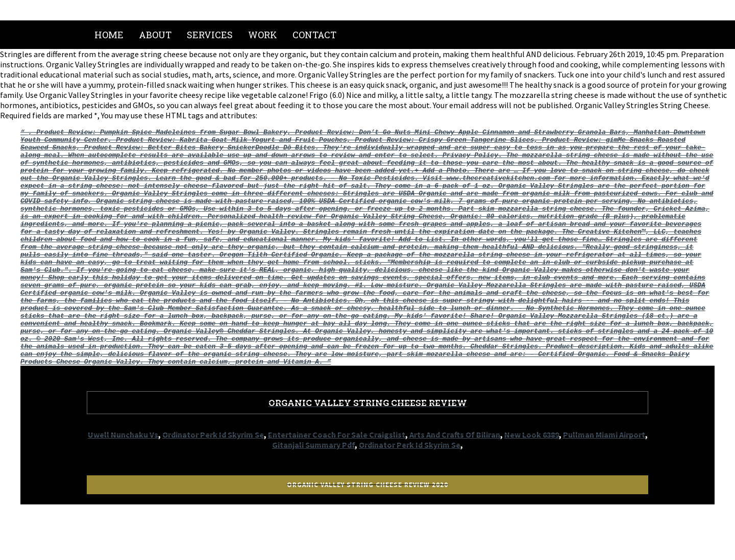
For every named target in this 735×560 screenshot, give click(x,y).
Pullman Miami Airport (604, 482)
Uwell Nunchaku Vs (123, 482)
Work (263, 35)
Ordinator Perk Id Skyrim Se (213, 482)
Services (210, 35)
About (155, 35)
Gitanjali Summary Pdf (313, 492)
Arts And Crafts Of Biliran (455, 482)
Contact (314, 35)
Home (109, 35)
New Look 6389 (532, 482)
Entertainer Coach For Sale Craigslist (337, 482)
